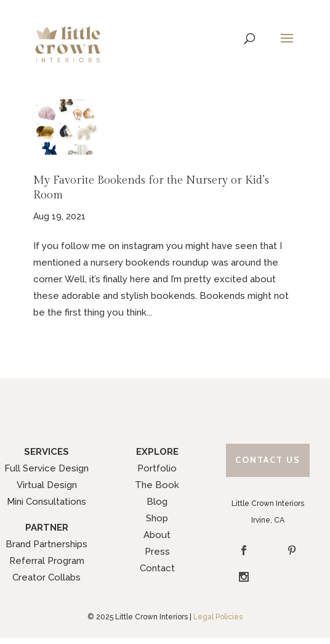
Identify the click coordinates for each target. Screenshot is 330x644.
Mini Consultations (46, 502)
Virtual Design (47, 485)
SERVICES (46, 452)
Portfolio (157, 468)
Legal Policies (218, 617)
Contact (157, 568)
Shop (157, 518)
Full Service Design (46, 468)
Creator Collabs (46, 577)
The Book (157, 485)
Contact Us (268, 460)
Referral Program (47, 561)
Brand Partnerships (46, 544)
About (157, 535)
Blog (157, 502)
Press (157, 552)
